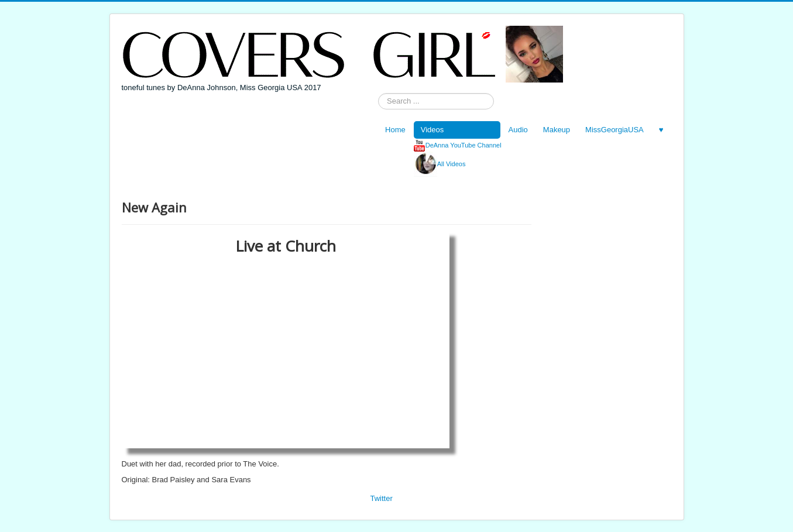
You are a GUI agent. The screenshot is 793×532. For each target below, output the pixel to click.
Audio (518, 130)
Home (395, 130)
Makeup (557, 130)
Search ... (378, 93)
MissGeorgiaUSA (615, 130)
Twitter (382, 498)
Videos (432, 130)
